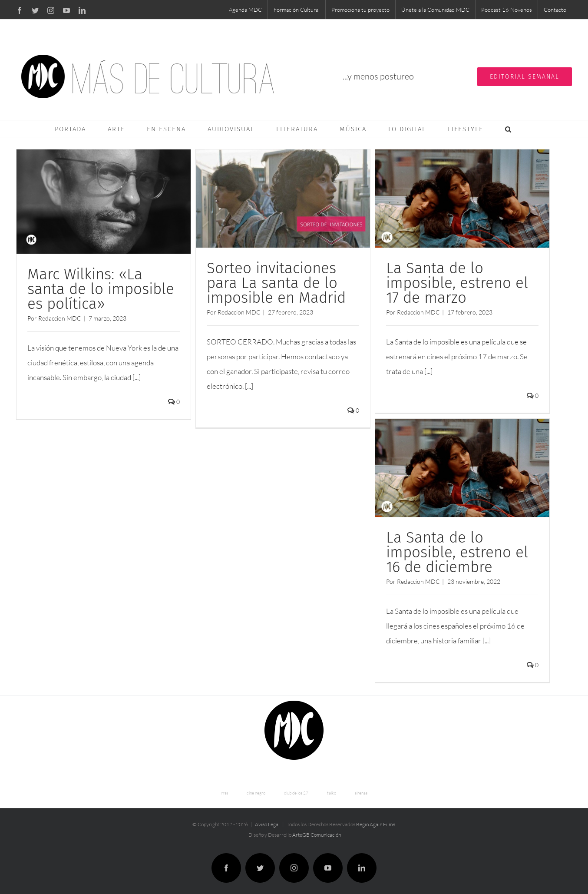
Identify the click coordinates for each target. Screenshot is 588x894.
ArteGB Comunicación (317, 831)
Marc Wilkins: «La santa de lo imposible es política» (101, 289)
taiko (332, 790)
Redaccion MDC (60, 318)
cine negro (256, 790)
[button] (509, 129)
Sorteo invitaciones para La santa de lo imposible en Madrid (275, 283)
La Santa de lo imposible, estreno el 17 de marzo (455, 283)
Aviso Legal (267, 821)
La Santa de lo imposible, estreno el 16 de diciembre (455, 551)
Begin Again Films (376, 821)
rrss (225, 790)
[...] (137, 377)
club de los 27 (296, 790)
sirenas (361, 790)
